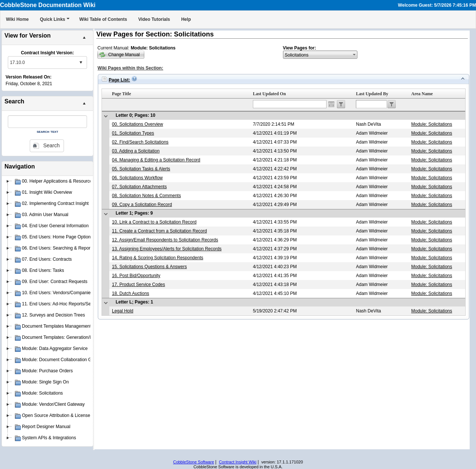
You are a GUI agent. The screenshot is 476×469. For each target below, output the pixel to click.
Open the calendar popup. (331, 104)
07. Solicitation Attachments (139, 187)
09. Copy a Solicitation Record (142, 205)
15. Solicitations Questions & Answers (149, 267)
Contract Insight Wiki (238, 462)
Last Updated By (372, 94)
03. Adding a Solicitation (136, 151)
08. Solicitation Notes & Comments (146, 196)
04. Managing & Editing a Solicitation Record (156, 160)
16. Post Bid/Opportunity (136, 276)
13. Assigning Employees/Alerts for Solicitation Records (167, 249)
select (81, 62)
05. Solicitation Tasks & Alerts (141, 169)
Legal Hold (123, 311)
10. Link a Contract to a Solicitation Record (154, 222)
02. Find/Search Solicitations (140, 142)
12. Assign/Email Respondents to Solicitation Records (165, 240)
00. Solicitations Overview (137, 124)
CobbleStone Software (193, 462)
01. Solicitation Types (133, 133)
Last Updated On (269, 94)
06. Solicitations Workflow (137, 178)
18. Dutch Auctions (131, 293)
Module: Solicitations (432, 124)
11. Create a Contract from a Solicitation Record (159, 231)
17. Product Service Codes (139, 285)
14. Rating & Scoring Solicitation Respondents (157, 258)
